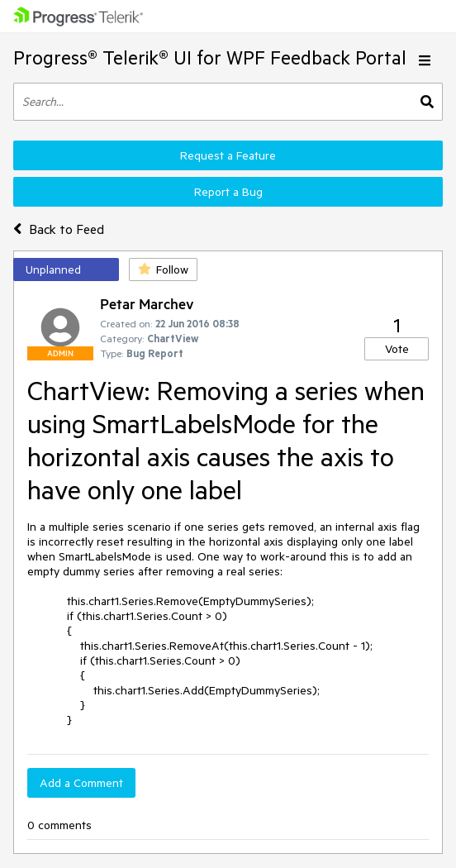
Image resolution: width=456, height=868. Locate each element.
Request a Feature (228, 155)
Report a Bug (228, 192)
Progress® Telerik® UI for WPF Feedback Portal (210, 57)
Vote (397, 349)
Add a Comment (81, 783)
